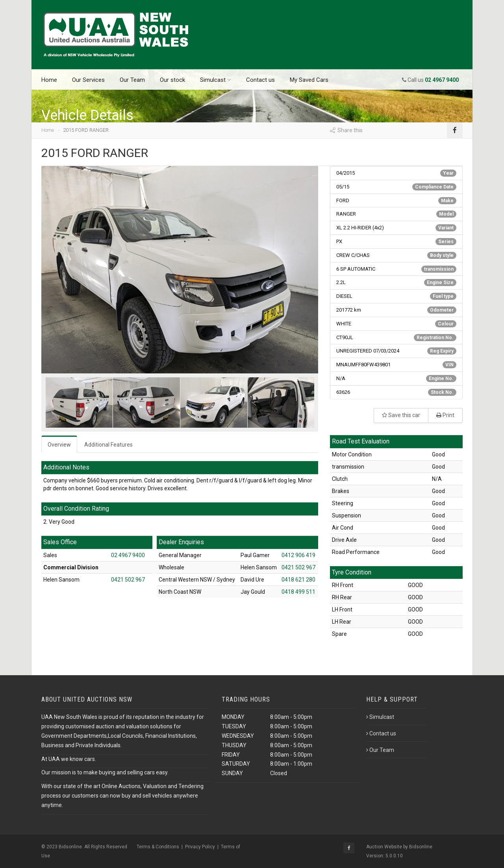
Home (49, 80)
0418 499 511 (298, 592)
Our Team (132, 80)
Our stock (172, 80)
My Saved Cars (309, 80)
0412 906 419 (298, 555)
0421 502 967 (128, 580)
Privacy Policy (200, 847)
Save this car (401, 415)
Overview (59, 445)
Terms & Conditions (158, 847)
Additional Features (108, 445)
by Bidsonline (418, 847)
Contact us (260, 80)
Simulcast (216, 80)
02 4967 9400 (128, 555)
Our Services (88, 80)
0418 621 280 (298, 580)
